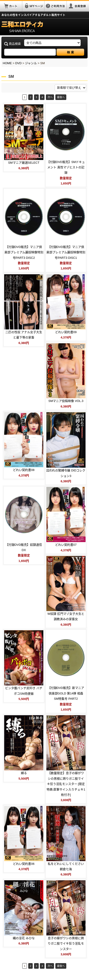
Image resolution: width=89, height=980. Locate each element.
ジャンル (31, 63)
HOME (7, 63)
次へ (50, 97)
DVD (18, 63)
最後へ (61, 97)
